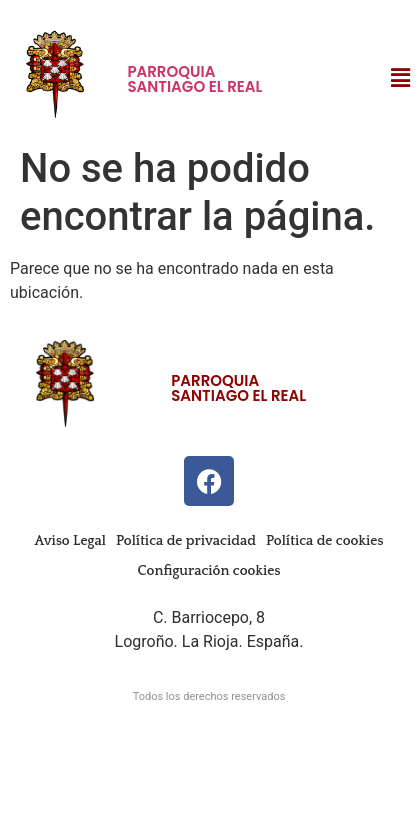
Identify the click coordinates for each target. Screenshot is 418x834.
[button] (401, 78)
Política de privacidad (186, 541)
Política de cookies (324, 541)
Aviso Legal (70, 541)
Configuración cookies (209, 571)
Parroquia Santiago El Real (194, 79)
